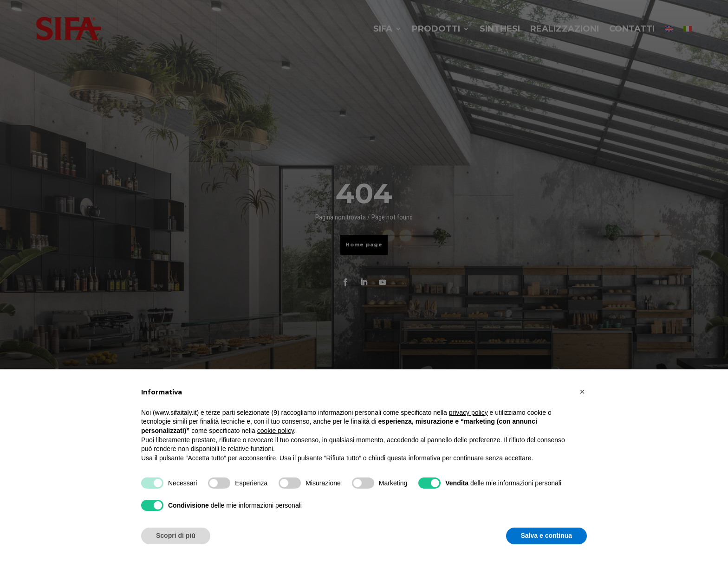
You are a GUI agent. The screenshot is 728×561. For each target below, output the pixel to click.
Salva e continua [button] (546, 535)
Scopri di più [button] (176, 535)
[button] (582, 392)
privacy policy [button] (468, 413)
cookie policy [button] (276, 431)
